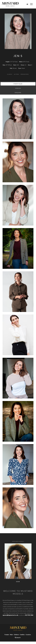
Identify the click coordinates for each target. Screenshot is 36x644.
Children (16, 635)
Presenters (25, 74)
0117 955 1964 (29, 615)
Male (11, 635)
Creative (28, 635)
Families (22, 635)
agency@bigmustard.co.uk (10, 615)
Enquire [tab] (18, 93)
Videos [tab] (18, 88)
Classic (10, 74)
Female (7, 635)
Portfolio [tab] (18, 84)
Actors (17, 74)
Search (18, 638)
